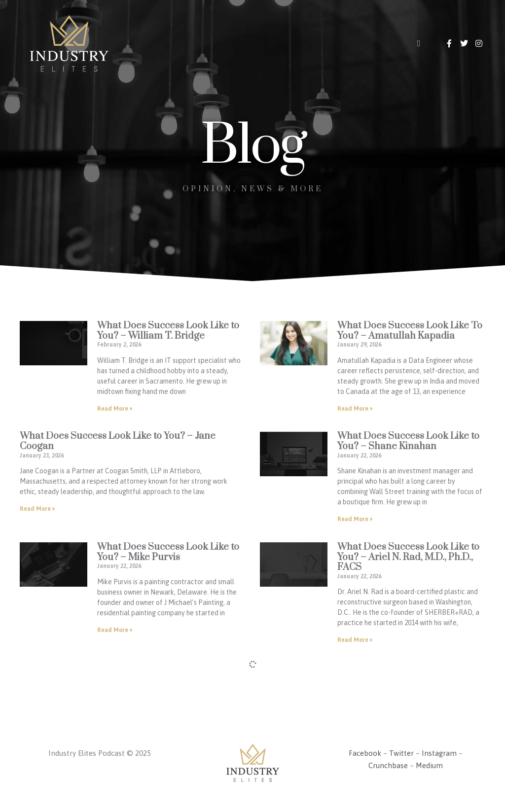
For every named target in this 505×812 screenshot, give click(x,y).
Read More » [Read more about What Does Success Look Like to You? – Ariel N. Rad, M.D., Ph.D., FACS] (355, 640)
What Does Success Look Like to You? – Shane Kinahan (408, 441)
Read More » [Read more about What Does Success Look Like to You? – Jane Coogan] (37, 509)
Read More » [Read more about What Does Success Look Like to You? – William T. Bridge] (115, 409)
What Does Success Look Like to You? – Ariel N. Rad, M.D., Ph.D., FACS (408, 557)
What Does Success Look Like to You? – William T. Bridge (168, 331)
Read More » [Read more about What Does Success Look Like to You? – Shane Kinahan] (355, 519)
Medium (429, 765)
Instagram (439, 753)
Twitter (401, 753)
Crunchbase (388, 765)
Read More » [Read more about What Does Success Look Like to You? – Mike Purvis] (115, 630)
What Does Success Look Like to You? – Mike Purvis (168, 552)
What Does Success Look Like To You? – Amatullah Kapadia (410, 331)
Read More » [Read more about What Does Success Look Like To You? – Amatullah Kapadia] (355, 409)
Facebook (365, 753)
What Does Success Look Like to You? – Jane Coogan (118, 441)
